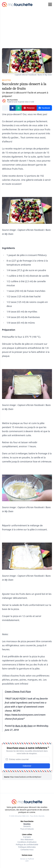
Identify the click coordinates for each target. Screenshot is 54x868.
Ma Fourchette (12, 100)
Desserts (27, 826)
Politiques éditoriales (27, 847)
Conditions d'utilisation (27, 842)
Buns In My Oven (24, 726)
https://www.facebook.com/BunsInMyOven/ (26, 777)
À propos (27, 837)
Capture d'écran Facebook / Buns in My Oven (33, 75)
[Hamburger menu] (50, 5)
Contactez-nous (27, 850)
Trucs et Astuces (27, 829)
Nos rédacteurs (27, 839)
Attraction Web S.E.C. (22, 816)
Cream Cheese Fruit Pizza (18, 691)
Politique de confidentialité (27, 844)
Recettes (27, 824)
